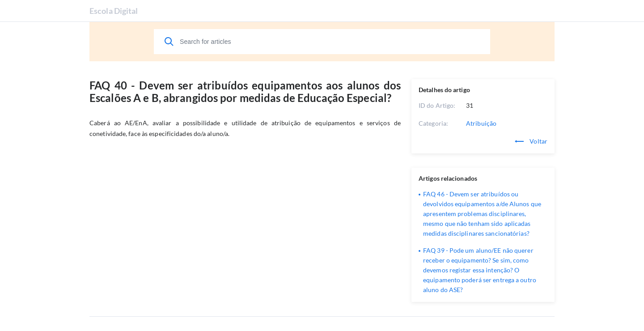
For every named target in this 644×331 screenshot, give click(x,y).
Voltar (531, 141)
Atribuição (481, 123)
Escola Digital (114, 11)
